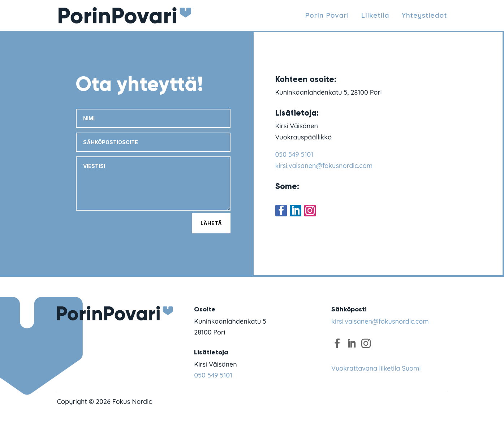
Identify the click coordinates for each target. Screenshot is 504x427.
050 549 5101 (294, 154)
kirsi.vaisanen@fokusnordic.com (324, 166)
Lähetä (211, 223)
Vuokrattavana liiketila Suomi (376, 368)
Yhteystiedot (425, 16)
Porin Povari (327, 16)
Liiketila (375, 16)
